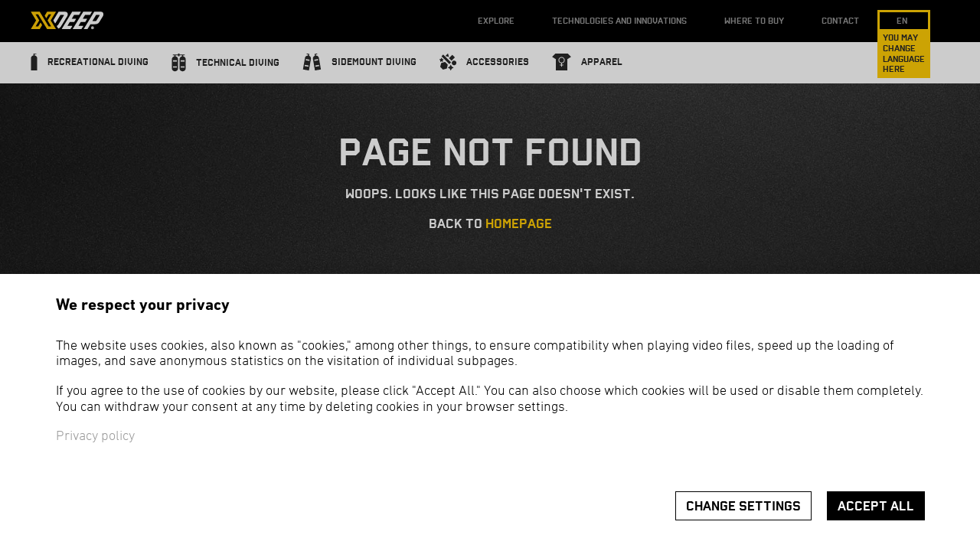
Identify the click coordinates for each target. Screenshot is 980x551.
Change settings (743, 506)
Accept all (876, 506)
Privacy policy (95, 437)
